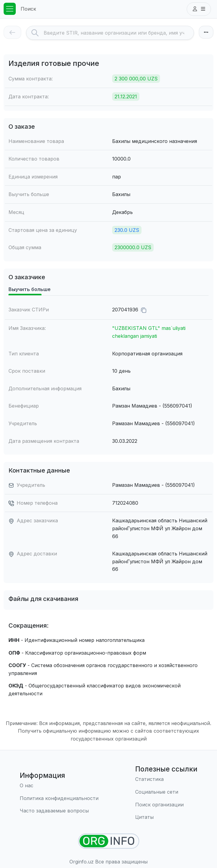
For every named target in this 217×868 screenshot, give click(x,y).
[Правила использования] (59, 798)
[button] (199, 9)
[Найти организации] (109, 841)
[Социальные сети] (166, 792)
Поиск (28, 9)
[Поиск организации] (166, 805)
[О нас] (59, 786)
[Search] (119, 33)
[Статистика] (166, 779)
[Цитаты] (166, 817)
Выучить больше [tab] (30, 289)
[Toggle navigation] (10, 9)
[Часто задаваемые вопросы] (59, 811)
